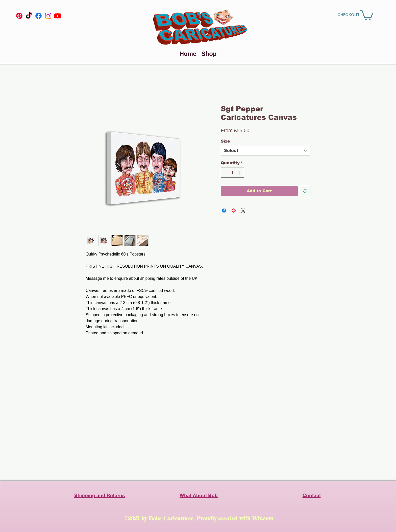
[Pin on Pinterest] (234, 211)
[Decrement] (225, 173)
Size (225, 141)
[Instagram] (48, 16)
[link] (367, 15)
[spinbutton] (232, 173)
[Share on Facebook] (224, 211)
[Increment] (240, 173)
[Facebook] (39, 16)
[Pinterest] (19, 16)
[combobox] (266, 151)
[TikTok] (29, 16)
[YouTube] (58, 16)
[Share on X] (243, 211)
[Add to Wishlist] (305, 191)
